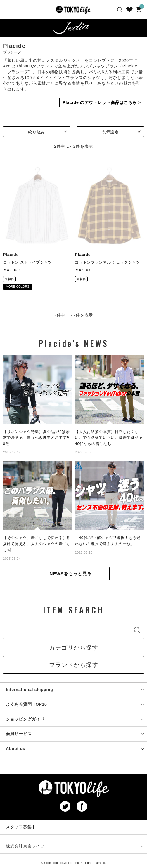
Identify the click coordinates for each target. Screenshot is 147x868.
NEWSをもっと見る (71, 574)
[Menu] (9, 9)
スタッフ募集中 (21, 827)
